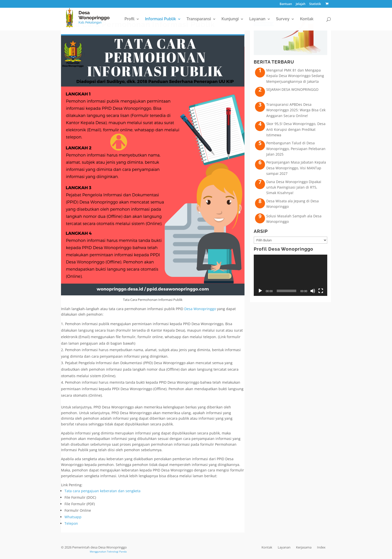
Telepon (71, 523)
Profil (129, 19)
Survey (283, 19)
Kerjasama (304, 547)
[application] (290, 275)
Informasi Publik (160, 19)
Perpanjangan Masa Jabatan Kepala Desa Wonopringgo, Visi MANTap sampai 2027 (296, 168)
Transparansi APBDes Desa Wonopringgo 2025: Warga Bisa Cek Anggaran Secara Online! (296, 110)
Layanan (257, 19)
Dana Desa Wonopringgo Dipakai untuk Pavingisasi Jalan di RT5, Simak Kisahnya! (294, 187)
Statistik (315, 4)
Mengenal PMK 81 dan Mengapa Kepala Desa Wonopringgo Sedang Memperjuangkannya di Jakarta (295, 76)
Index (321, 547)
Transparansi (199, 19)
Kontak (307, 19)
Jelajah (301, 4)
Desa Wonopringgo (200, 309)
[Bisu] (313, 291)
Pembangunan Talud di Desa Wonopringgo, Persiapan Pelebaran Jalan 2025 (296, 149)
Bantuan (286, 4)
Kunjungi (230, 19)
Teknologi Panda (117, 551)
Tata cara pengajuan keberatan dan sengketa (102, 491)
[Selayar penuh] (321, 291)
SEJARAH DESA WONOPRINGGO (292, 89)
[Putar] (260, 291)
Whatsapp (73, 517)
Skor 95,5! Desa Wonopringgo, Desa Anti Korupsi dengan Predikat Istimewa (296, 129)
